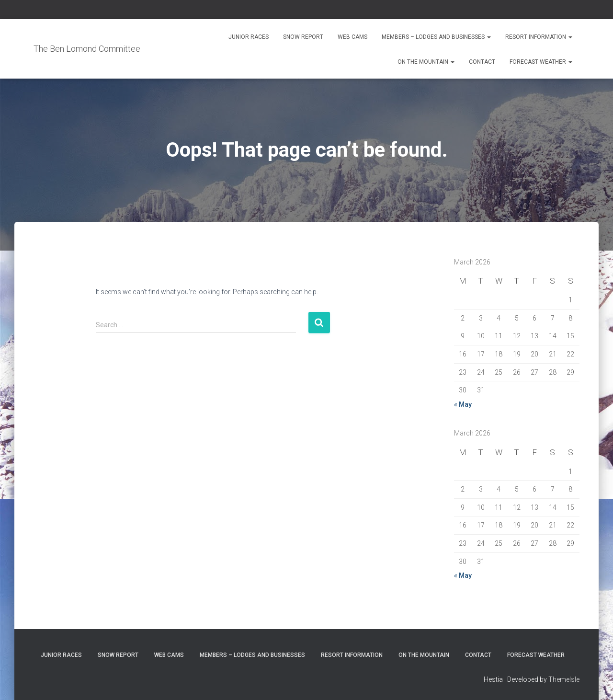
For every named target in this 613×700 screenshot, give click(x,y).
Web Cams (352, 37)
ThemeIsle (564, 679)
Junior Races (249, 37)
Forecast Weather (541, 62)
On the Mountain (426, 62)
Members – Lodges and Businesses (436, 37)
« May (463, 404)
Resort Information (539, 37)
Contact (482, 62)
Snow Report (303, 37)
